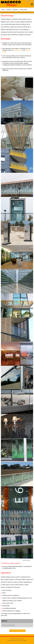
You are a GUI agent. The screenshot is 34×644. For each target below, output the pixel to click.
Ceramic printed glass (8, 625)
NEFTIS (16, 641)
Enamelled (15, 10)
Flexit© (25, 641)
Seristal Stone (18, 50)
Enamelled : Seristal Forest (17, 631)
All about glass (19, 639)
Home (3, 10)
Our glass (9, 10)
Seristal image (23, 10)
